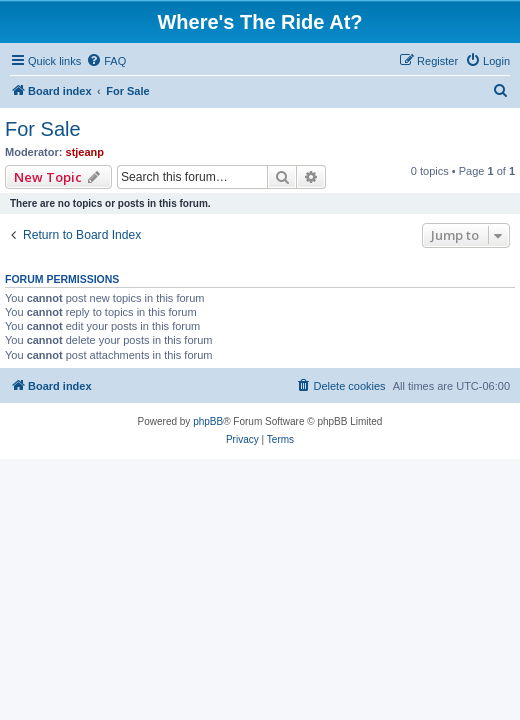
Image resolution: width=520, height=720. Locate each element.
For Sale (43, 129)
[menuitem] (106, 61)
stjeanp (85, 152)
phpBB (208, 421)
